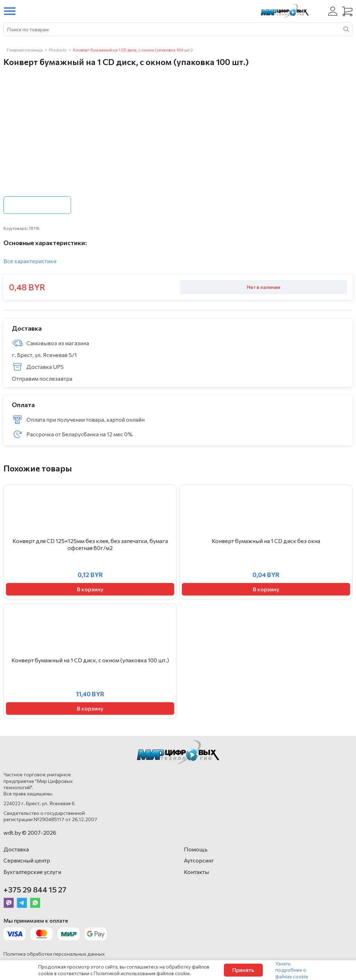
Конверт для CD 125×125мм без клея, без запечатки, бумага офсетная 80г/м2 (90, 544)
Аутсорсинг (199, 860)
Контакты (196, 872)
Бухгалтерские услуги (32, 872)
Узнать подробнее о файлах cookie (292, 970)
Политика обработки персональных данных (54, 954)
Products (58, 50)
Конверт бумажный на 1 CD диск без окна (266, 541)
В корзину (90, 589)
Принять (243, 970)
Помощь (196, 849)
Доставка (16, 849)
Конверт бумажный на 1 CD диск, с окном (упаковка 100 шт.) (90, 660)
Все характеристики (30, 261)
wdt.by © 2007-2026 (30, 832)
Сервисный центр (27, 860)
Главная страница (25, 50)
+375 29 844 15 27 (35, 889)
